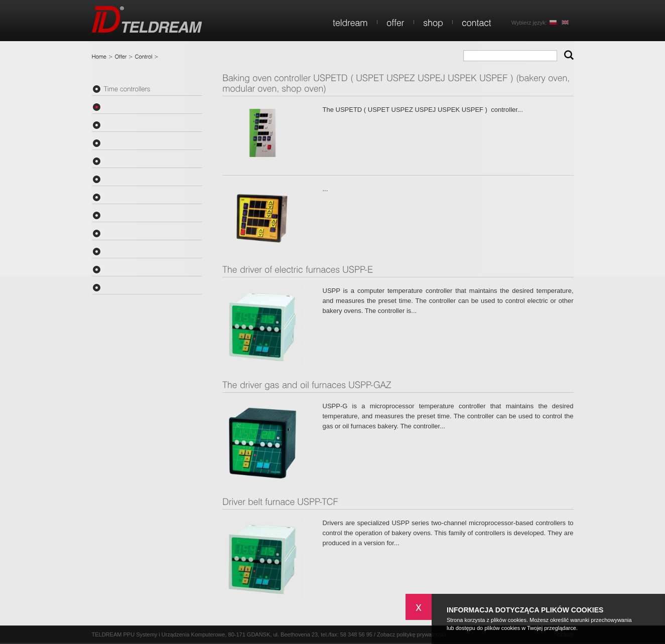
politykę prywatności (421, 634)
